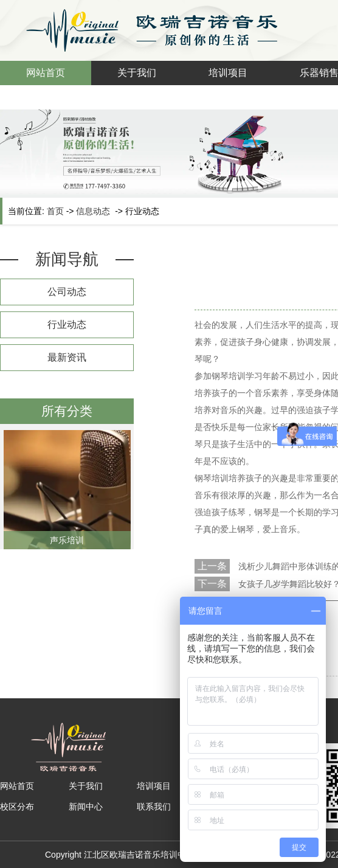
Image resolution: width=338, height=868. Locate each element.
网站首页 (46, 73)
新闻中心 (86, 807)
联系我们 (154, 807)
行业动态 (67, 325)
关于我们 (137, 73)
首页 (55, 211)
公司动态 (67, 292)
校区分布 (17, 807)
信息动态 (93, 211)
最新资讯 (67, 357)
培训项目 (228, 73)
